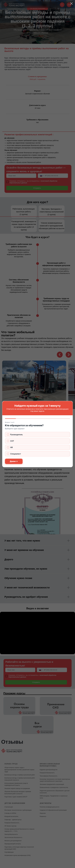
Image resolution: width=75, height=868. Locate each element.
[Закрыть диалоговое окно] (72, 3)
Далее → (14, 461)
